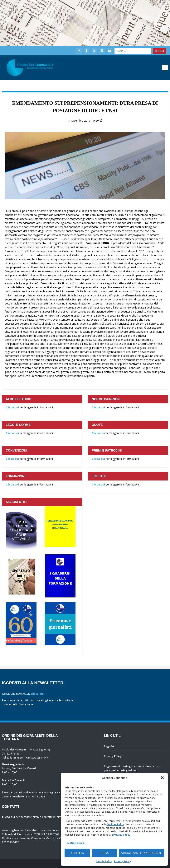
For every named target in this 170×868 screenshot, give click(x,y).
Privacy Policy (122, 835)
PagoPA (109, 746)
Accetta (77, 853)
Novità (98, 121)
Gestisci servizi (76, 843)
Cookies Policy (115, 824)
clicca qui (37, 694)
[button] (162, 778)
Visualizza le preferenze (142, 853)
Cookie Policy (104, 861)
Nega (105, 853)
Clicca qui (12, 407)
